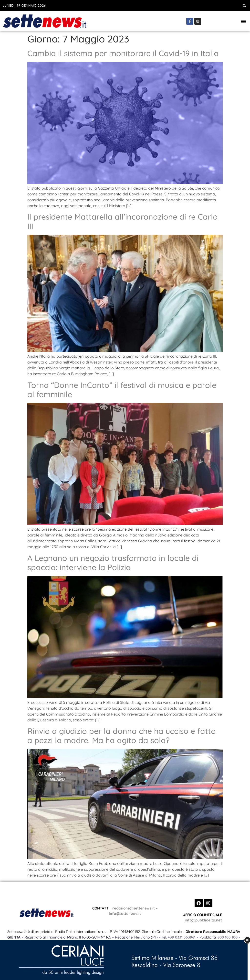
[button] (245, 6)
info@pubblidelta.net (203, 920)
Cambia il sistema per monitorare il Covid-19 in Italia (123, 53)
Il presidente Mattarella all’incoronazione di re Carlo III (123, 221)
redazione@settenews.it (133, 908)
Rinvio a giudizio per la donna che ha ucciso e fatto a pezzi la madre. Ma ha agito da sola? (122, 736)
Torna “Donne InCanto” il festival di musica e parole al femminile (122, 390)
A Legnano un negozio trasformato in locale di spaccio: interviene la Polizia (113, 563)
